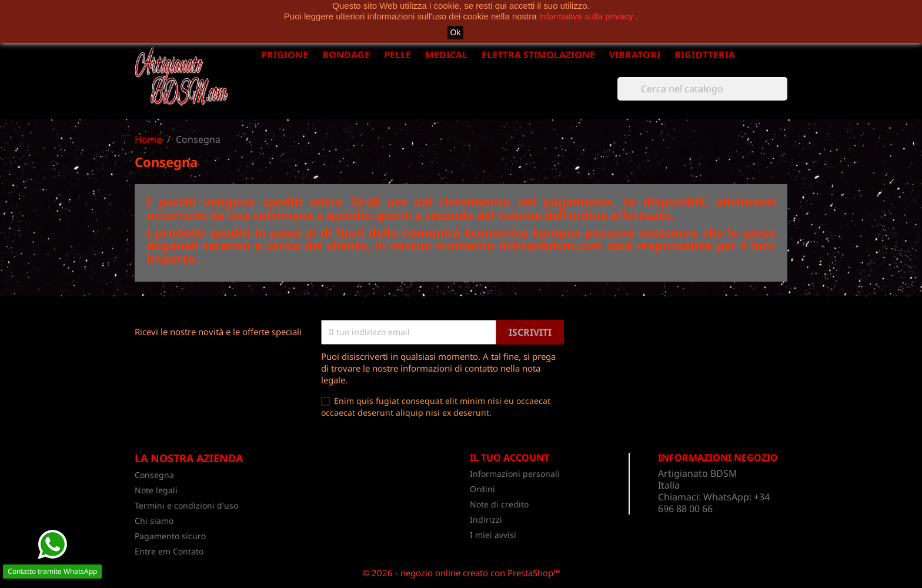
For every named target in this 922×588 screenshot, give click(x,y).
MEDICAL (446, 55)
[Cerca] (702, 89)
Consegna (154, 475)
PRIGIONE (285, 55)
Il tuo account (510, 457)
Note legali (156, 490)
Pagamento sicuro (170, 536)
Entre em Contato (169, 551)
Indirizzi (486, 519)
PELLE (397, 55)
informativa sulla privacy (587, 16)
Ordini (482, 489)
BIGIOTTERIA (705, 55)
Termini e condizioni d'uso (186, 505)
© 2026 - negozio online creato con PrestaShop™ (461, 573)
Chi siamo (154, 521)
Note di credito (499, 504)
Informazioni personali (515, 474)
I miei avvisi (493, 535)
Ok (456, 32)
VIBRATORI (635, 55)
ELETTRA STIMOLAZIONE (538, 55)
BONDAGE (346, 55)
